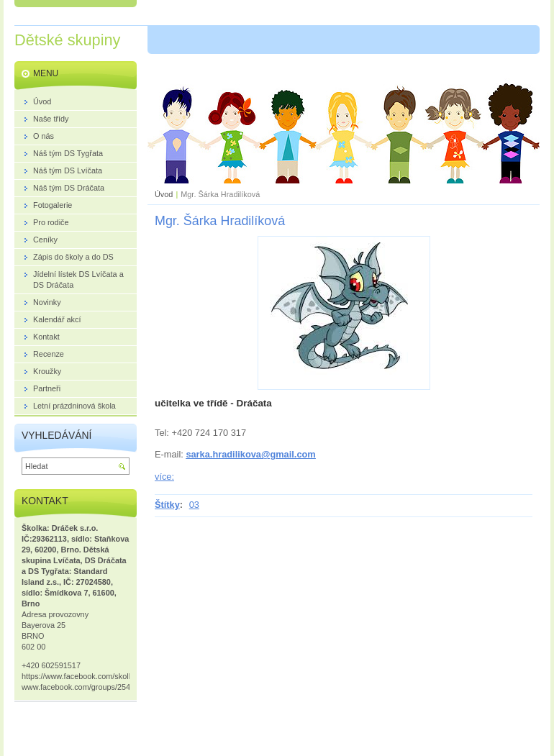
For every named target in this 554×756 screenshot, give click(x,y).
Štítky (167, 505)
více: (164, 477)
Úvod (164, 194)
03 (194, 505)
